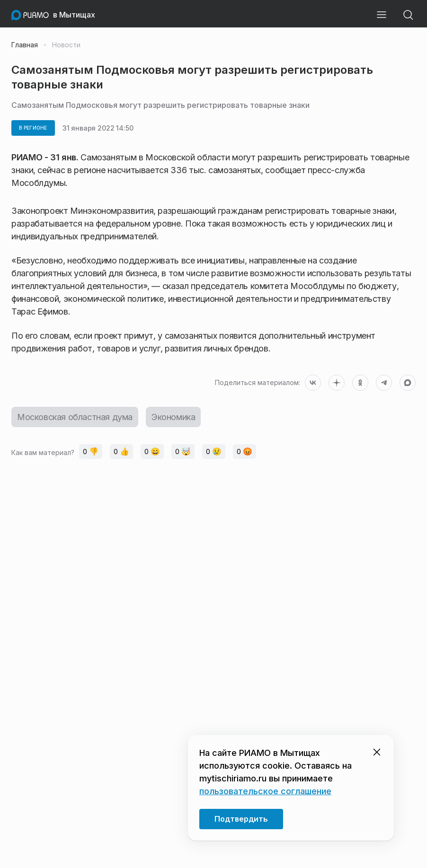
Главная (25, 45)
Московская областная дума (75, 417)
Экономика (173, 417)
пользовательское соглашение (265, 791)
